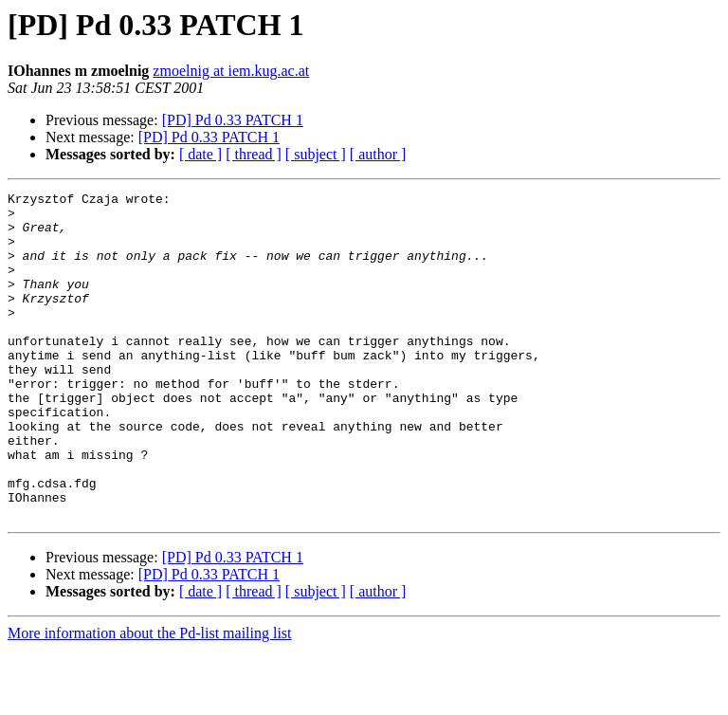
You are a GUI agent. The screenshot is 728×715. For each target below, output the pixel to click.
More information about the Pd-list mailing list (150, 698)
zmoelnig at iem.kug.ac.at (231, 71)
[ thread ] (254, 154)
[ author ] (378, 154)
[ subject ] (316, 154)
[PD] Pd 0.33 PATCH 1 (233, 120)
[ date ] (200, 154)
